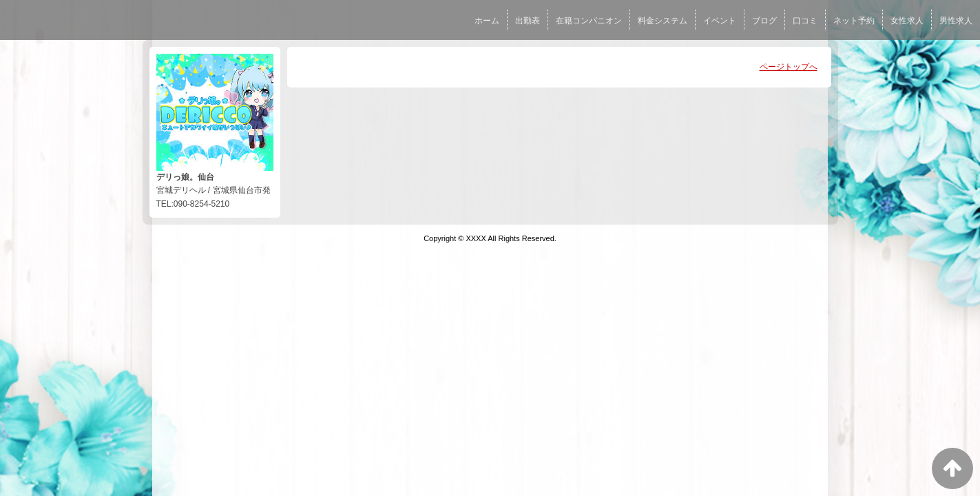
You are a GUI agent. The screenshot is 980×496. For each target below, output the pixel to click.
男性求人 (956, 21)
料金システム (663, 21)
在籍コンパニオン (589, 21)
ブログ (764, 21)
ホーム (487, 21)
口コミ (805, 21)
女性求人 (907, 21)
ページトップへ (789, 67)
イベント (720, 21)
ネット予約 (854, 21)
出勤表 (528, 21)
